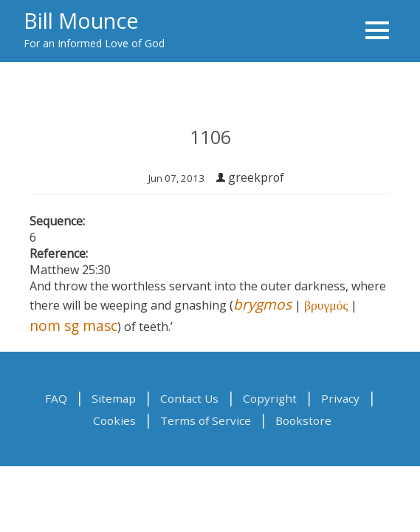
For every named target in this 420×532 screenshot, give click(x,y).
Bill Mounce (81, 20)
